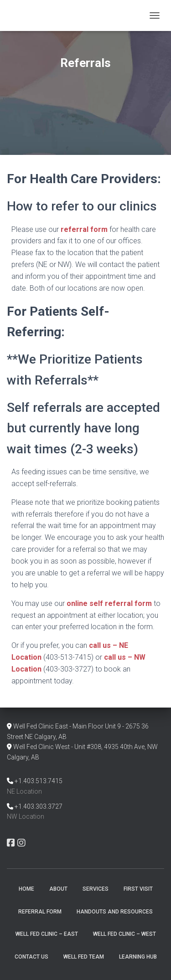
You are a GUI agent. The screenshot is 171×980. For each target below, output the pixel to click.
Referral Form (40, 912)
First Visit (138, 889)
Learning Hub (138, 957)
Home (26, 889)
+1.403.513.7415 (39, 781)
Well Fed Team (84, 957)
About (58, 889)
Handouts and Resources (115, 912)
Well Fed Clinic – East (47, 934)
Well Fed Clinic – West (124, 934)
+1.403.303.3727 (39, 806)
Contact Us (31, 957)
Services (96, 889)
